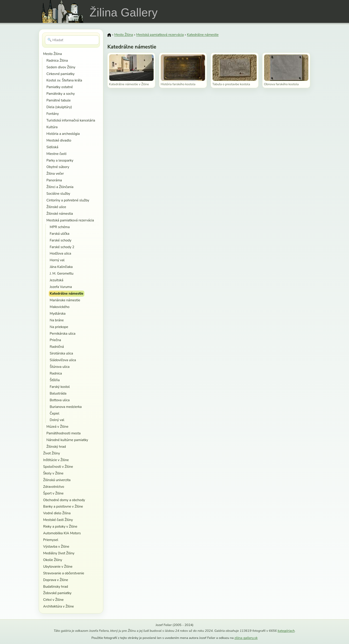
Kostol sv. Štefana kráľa (64, 80)
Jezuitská (56, 280)
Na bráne (57, 320)
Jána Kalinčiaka (61, 267)
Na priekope (59, 327)
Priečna (55, 340)
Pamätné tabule (59, 100)
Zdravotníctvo (54, 487)
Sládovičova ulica (63, 360)
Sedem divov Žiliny (61, 67)
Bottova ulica (60, 400)
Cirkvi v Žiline (53, 600)
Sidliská (52, 147)
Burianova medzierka (66, 407)
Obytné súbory (58, 167)
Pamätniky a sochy (61, 94)
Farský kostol (60, 387)
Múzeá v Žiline (57, 426)
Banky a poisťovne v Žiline (63, 506)
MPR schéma (60, 227)
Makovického (60, 307)
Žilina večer (55, 173)
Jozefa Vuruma (61, 287)
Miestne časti (57, 154)
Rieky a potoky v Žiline (60, 526)
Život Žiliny (52, 453)
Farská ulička (59, 234)
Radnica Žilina (57, 60)
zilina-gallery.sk (246, 638)
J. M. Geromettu (62, 273)
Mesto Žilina (53, 54)
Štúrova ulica (60, 367)
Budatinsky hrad (56, 586)
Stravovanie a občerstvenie (64, 573)
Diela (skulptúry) (59, 107)
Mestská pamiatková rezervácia (70, 220)
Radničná (57, 347)
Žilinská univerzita (57, 480)
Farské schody (60, 240)
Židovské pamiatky (57, 593)
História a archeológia (63, 134)
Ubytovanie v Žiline (58, 566)
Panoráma (54, 180)
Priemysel (51, 540)
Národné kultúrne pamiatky (67, 440)
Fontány (53, 114)
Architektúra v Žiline (59, 606)
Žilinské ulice (56, 207)
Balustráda (58, 393)
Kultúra (52, 127)
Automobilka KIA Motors (62, 533)
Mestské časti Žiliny (58, 520)
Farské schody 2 (62, 247)
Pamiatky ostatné (60, 87)
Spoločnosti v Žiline (58, 467)
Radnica (56, 373)
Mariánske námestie (65, 300)
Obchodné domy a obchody (64, 500)
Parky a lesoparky (60, 160)
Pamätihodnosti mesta (64, 433)
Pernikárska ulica (63, 333)
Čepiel (54, 413)
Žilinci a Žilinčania (60, 187)
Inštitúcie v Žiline (56, 460)
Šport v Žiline (53, 493)
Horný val (57, 260)
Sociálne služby (58, 193)
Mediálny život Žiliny (59, 553)
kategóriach (286, 631)
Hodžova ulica (60, 253)
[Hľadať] (72, 40)
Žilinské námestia (60, 214)
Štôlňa (55, 380)
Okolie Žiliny (53, 560)
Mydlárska (58, 313)
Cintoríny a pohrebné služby (68, 200)
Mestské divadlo (59, 140)
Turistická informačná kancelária (71, 120)
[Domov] (109, 35)
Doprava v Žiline (56, 580)
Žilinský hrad (56, 447)
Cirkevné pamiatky (61, 74)
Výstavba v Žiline (56, 546)
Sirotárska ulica (61, 353)
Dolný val (57, 420)
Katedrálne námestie (66, 293)
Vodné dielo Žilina (57, 513)
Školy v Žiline (53, 473)
